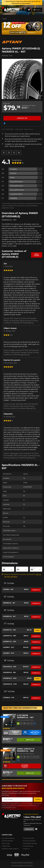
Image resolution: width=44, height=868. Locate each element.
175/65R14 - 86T (8, 589)
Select (37, 630)
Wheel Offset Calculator (30, 843)
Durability (14, 169)
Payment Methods (7, 841)
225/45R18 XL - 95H (9, 672)
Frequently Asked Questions (10, 849)
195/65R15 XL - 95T (9, 603)
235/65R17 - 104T (9, 653)
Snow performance (17, 190)
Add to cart (30, 740)
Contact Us (29, 829)
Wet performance (17, 186)
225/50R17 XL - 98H (10, 636)
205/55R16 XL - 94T (9, 616)
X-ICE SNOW (22, 715)
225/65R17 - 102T (9, 647)
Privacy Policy (29, 866)
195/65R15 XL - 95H (25, 751)
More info (31, 32)
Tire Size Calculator (29, 838)
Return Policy (6, 843)
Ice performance (16, 194)
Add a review (37, 255)
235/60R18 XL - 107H (10, 684)
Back (5, 19)
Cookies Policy (6, 846)
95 (22, 129)
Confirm (38, 799)
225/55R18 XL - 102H (10, 678)
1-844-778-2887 (32, 817)
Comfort (13, 173)
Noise (12, 177)
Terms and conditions (17, 866)
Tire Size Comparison (29, 841)
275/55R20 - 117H (9, 698)
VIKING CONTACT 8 (26, 749)
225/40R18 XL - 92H (10, 667)
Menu (37, 10)
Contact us (22, 118)
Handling (13, 198)
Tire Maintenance (28, 846)
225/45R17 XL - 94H (9, 630)
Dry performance (16, 182)
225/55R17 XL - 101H (10, 641)
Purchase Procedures (8, 838)
